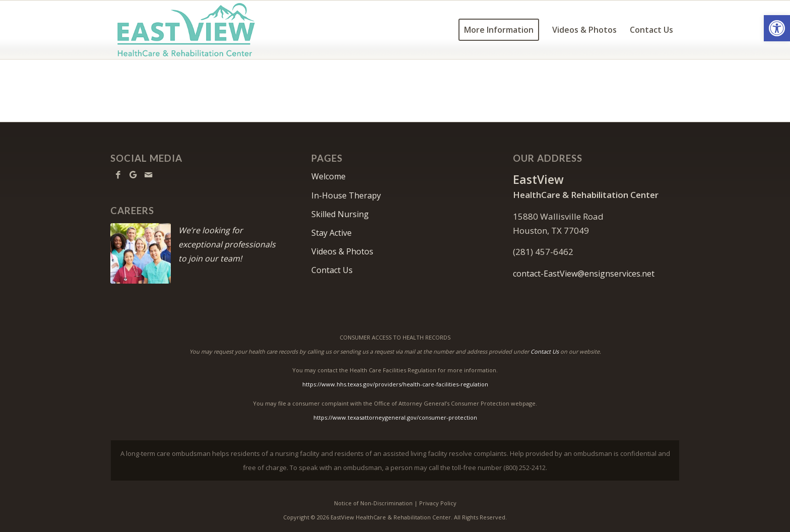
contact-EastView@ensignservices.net (584, 274)
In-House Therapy (346, 195)
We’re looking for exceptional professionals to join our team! (227, 244)
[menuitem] (499, 30)
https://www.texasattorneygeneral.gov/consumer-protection (395, 417)
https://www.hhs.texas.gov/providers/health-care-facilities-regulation (395, 384)
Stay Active (332, 233)
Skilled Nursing (340, 214)
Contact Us (332, 270)
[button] (777, 28)
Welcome (328, 176)
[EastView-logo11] (202, 30)
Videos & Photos (342, 251)
